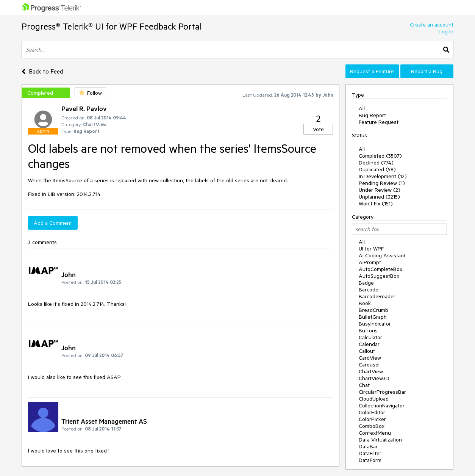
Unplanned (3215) (379, 197)
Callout (367, 351)
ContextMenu (375, 433)
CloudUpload (374, 399)
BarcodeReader (377, 296)
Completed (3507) (380, 156)
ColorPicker (372, 419)
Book (365, 303)
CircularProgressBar (382, 392)
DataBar (368, 446)
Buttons (368, 330)
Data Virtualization (380, 440)
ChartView (371, 371)
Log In (446, 31)
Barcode (369, 290)
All (362, 108)
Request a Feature (372, 71)
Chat (364, 385)
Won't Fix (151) (376, 204)
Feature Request (379, 122)
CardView (370, 358)
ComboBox (372, 426)
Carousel (369, 365)
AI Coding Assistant (382, 255)
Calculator (370, 337)
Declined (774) (376, 163)
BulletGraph (373, 317)
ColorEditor (372, 412)
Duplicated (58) (377, 169)
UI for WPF (371, 249)
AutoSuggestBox (379, 276)
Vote (318, 129)
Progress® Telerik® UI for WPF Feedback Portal (112, 26)
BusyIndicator (375, 324)
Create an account (432, 25)
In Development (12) (383, 176)
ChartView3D (374, 378)
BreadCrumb (373, 310)
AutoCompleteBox (380, 269)
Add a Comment (53, 223)
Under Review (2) (380, 190)
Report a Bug (427, 71)
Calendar (369, 344)
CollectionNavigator (382, 406)
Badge (366, 283)
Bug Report (372, 115)
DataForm (370, 460)
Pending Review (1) (382, 183)
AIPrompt (370, 262)
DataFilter (370, 453)
